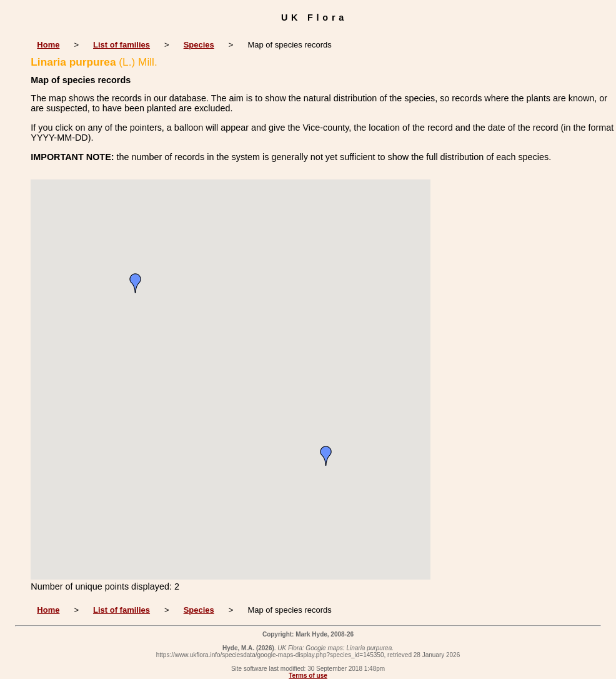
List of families (122, 45)
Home (48, 45)
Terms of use (308, 676)
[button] (326, 456)
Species (199, 45)
